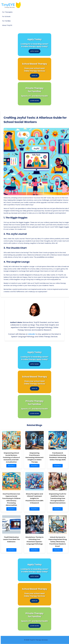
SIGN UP (35, 76)
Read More (12, 466)
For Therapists (7, 12)
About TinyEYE (7, 25)
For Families (6, 21)
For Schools (6, 17)
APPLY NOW (34, 51)
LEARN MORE (35, 101)
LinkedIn (32, 334)
